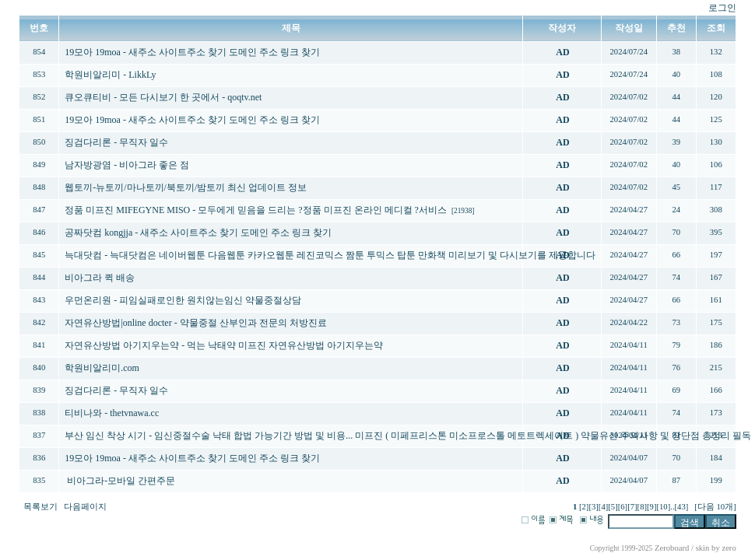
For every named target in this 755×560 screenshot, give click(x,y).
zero (729, 548)
